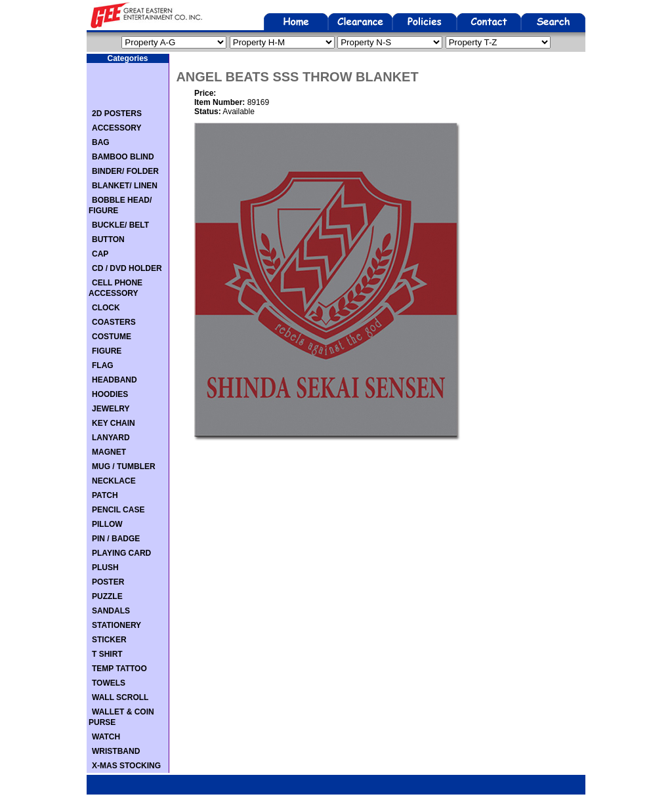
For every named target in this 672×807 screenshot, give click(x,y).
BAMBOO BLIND (123, 157)
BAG (101, 142)
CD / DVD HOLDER (127, 268)
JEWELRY (111, 409)
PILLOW (107, 524)
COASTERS (114, 322)
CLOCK (106, 308)
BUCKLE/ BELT (120, 225)
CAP (100, 254)
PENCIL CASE (118, 510)
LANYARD (111, 438)
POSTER (108, 582)
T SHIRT (107, 654)
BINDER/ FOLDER (125, 171)
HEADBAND (115, 380)
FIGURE (107, 351)
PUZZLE (107, 596)
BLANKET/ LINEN (125, 186)
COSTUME (112, 337)
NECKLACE (114, 481)
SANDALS (111, 611)
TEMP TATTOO (119, 669)
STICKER (109, 640)
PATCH (105, 495)
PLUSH (105, 568)
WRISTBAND (116, 751)
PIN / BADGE (116, 539)
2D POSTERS (117, 114)
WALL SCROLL (120, 697)
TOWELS (109, 683)
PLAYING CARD (121, 553)
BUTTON (108, 239)
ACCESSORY (117, 128)
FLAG (103, 365)
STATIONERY (116, 625)
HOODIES (110, 394)
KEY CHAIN (114, 423)
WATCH (106, 737)
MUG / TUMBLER (124, 466)
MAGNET (109, 452)
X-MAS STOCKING (126, 766)
